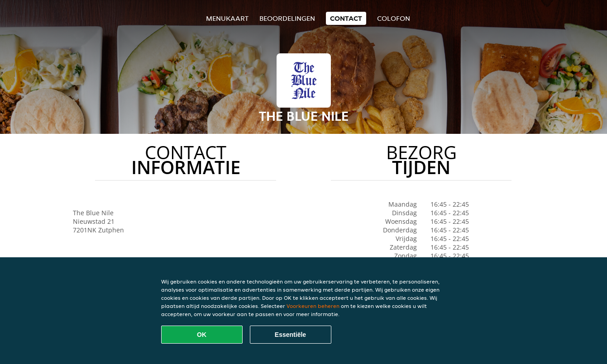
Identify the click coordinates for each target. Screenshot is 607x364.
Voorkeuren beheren (313, 306)
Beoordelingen (287, 18)
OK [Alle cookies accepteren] (202, 335)
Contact (346, 18)
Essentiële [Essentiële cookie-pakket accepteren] (290, 335)
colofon (394, 18)
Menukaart (227, 18)
